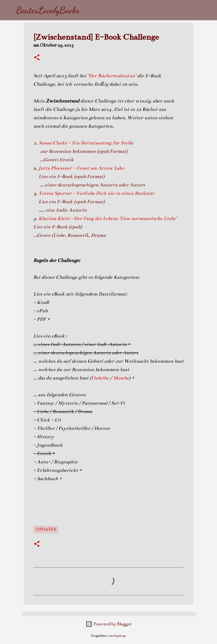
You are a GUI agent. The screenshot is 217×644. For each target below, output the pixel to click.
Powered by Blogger (109, 624)
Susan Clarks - (55, 143)
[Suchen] (88, 10)
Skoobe (121, 378)
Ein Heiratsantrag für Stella (103, 143)
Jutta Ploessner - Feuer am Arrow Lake (81, 168)
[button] (37, 58)
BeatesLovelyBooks (48, 10)
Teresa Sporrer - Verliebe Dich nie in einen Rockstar (97, 193)
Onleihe (100, 378)
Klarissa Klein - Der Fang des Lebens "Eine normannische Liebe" (108, 219)
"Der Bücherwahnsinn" (112, 76)
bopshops (120, 636)
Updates (46, 529)
